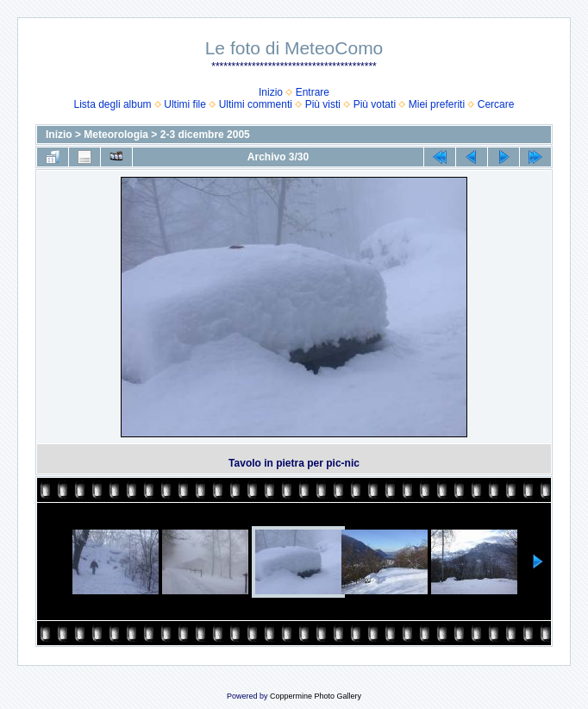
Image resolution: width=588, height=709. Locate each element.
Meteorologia (116, 135)
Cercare (496, 104)
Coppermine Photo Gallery (316, 696)
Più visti (323, 104)
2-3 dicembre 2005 (205, 135)
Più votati (375, 104)
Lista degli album (113, 104)
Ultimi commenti (256, 104)
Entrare (313, 92)
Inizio (271, 92)
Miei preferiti (437, 104)
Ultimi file (185, 104)
